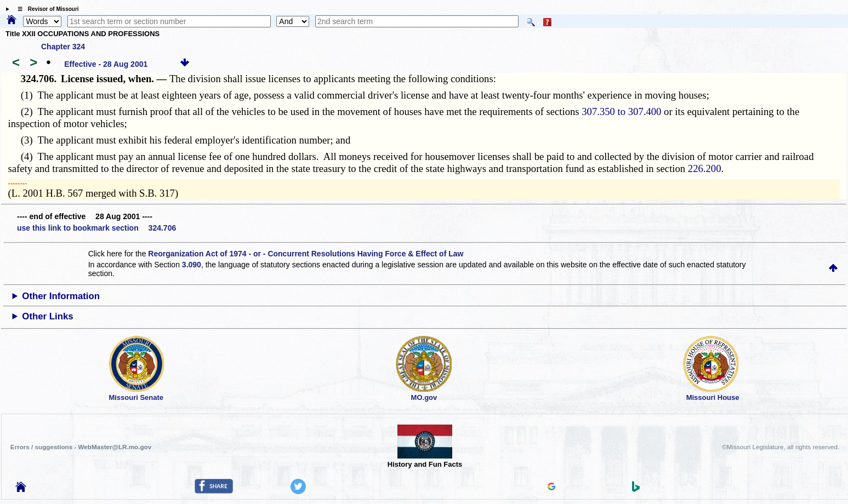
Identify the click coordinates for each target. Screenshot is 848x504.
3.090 (192, 265)
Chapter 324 (63, 47)
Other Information (61, 296)
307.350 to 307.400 (621, 111)
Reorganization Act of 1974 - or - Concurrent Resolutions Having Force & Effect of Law (306, 254)
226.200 (705, 168)
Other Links (47, 316)
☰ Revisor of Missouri (45, 9)
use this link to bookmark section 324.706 (96, 228)
